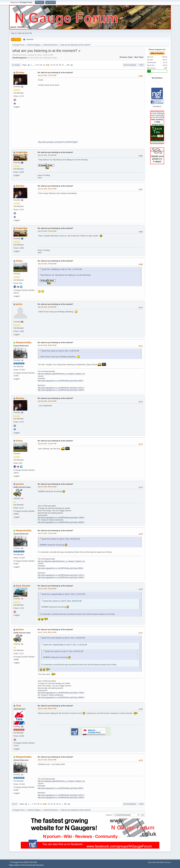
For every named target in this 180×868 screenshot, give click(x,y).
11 (44, 65)
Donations (157, 106)
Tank (18, 706)
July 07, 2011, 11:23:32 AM (47, 533)
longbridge (22, 152)
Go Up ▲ (168, 862)
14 (54, 65)
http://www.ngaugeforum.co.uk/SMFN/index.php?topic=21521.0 (61, 388)
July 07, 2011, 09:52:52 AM (47, 487)
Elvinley (20, 73)
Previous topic (126, 57)
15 (57, 65)
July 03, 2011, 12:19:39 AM (47, 155)
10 (41, 65)
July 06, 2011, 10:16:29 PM (47, 401)
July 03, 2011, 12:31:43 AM (47, 189)
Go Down (16, 65)
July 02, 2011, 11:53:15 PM (47, 75)
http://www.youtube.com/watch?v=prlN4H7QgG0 (58, 142)
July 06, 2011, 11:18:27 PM (47, 444)
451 (68, 65)
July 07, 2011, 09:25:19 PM (47, 760)
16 (60, 65)
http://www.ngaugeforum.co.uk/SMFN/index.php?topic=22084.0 (61, 390)
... (33, 65)
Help (149, 862)
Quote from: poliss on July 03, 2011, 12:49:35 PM (60, 351)
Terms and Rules (158, 862)
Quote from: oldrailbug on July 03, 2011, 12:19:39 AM (62, 269)
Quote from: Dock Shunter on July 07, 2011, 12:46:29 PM (63, 638)
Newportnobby (24, 342)
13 (51, 65)
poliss (19, 304)
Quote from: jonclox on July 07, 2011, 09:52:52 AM (61, 539)
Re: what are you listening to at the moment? (55, 73)
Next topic (139, 57)
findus (19, 261)
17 (63, 65)
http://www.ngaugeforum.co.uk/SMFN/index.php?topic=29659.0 (61, 522)
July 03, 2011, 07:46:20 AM (47, 264)
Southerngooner (20, 58)
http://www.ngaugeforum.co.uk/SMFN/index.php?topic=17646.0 (61, 518)
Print (141, 65)
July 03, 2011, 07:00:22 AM (47, 231)
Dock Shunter (23, 586)
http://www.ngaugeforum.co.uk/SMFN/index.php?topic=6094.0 (60, 381)
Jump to (109, 815)
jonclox (20, 484)
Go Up (14, 804)
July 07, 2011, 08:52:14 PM (47, 632)
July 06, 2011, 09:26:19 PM (47, 345)
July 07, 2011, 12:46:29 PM (47, 589)
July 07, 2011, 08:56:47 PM (47, 709)
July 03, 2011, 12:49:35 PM (47, 307)
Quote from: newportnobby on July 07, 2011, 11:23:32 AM (63, 594)
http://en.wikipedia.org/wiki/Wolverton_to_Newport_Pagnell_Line (61, 374)
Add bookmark (130, 65)
